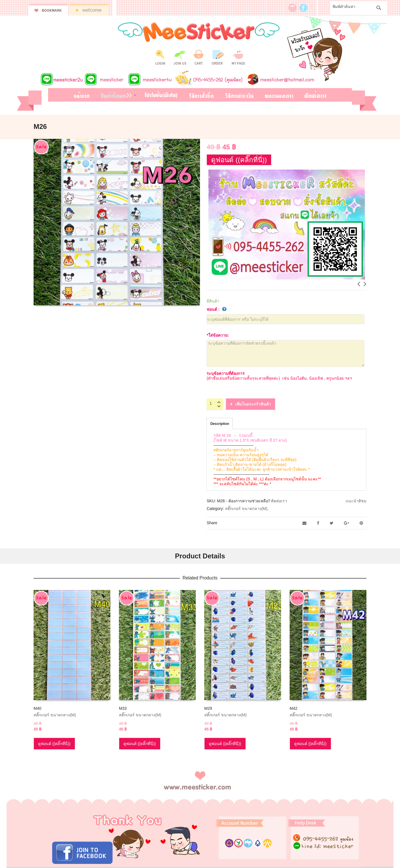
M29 (208, 708)
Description (220, 424)
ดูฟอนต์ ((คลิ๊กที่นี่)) (239, 160)
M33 (123, 708)
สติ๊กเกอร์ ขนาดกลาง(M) (246, 509)
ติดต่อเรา (279, 501)
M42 (293, 708)
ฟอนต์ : (216, 309)
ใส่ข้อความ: (218, 335)
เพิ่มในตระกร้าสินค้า (253, 404)
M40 (37, 708)
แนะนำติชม (356, 501)
